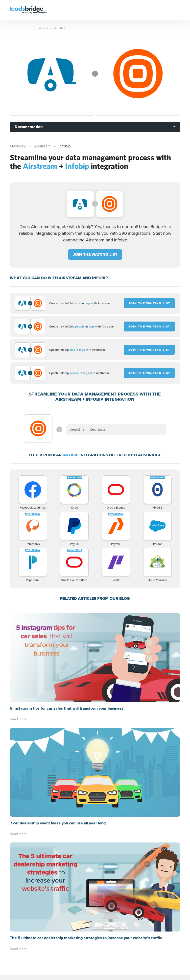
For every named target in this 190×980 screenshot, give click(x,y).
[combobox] (116, 429)
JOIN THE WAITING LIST (95, 254)
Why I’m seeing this (52, 28)
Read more (18, 719)
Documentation (29, 127)
